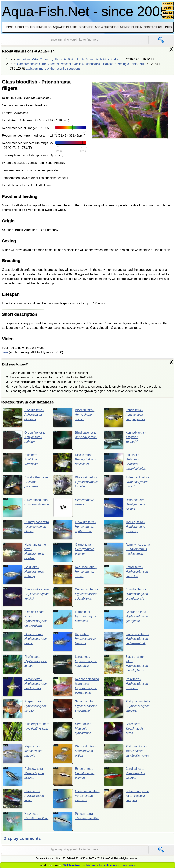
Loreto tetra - (75, 665)
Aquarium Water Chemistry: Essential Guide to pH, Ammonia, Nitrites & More (69, 59)
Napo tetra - (23, 755)
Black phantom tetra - (126, 665)
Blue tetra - (21, 463)
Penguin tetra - (76, 822)
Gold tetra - (24, 575)
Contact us (153, 27)
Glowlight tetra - (75, 530)
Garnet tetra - (74, 552)
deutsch (168, 4)
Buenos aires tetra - (26, 597)
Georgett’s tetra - (126, 620)
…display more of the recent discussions (53, 68)
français (168, 13)
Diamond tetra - (75, 755)
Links (168, 27)
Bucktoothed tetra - (26, 485)
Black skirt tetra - (76, 485)
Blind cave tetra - (76, 440)
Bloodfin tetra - (24, 418)
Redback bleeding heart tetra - (76, 687)
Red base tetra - (75, 575)
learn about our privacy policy (117, 865)
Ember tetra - (126, 575)
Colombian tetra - (76, 597)
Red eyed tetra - (127, 755)
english (168, 8)
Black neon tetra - (127, 642)
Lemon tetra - (25, 687)
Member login (131, 27)
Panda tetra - (125, 418)
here (5, 352)
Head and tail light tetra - (26, 552)
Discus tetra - (75, 463)
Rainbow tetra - (24, 777)
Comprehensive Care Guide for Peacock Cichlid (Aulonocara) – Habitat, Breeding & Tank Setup (81, 64)
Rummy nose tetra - (24, 530)
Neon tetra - (24, 799)
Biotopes (86, 27)
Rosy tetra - (126, 687)
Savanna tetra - (75, 710)
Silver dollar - (73, 732)
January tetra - (125, 530)
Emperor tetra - (74, 777)
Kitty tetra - (75, 642)
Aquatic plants (65, 27)
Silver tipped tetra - (26, 507)
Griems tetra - (25, 642)
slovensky (167, 17)
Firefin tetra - (25, 665)
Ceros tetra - (124, 732)
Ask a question (107, 27)
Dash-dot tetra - (125, 507)
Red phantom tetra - (126, 710)
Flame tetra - (75, 620)
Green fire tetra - (25, 440)
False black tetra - (127, 485)
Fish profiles (41, 27)
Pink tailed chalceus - (125, 463)
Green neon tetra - (76, 799)
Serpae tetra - (25, 710)
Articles (22, 27)
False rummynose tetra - (127, 799)
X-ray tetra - (26, 822)
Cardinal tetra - (125, 777)
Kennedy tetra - (125, 440)
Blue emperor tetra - (26, 732)
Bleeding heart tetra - (25, 620)
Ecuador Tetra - (126, 597)
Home (9, 27)
